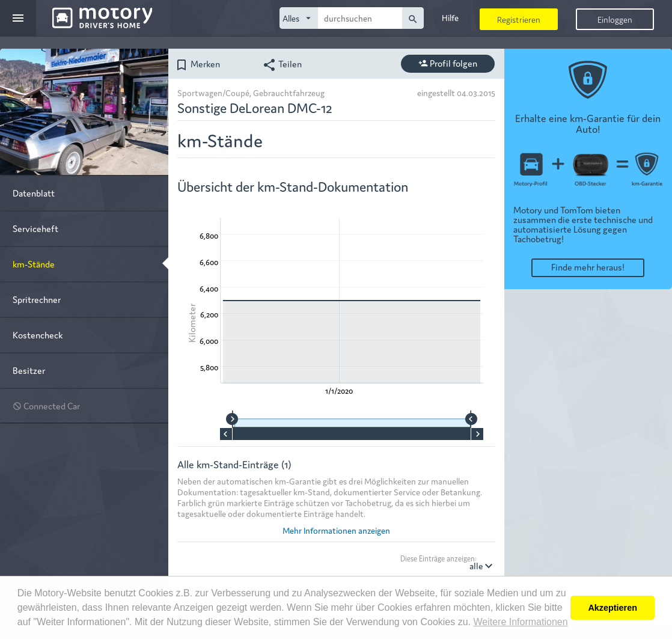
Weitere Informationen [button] (520, 622)
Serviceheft (35, 228)
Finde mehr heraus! (588, 267)
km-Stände (34, 264)
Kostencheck (38, 335)
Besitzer (29, 370)
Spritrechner (37, 299)
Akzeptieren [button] (612, 608)
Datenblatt (34, 193)
